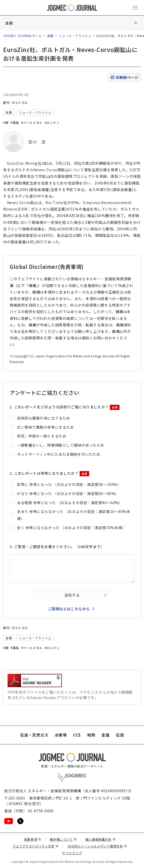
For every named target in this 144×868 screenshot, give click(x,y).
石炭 (120, 735)
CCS (77, 735)
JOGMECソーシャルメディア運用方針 (97, 846)
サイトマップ (72, 853)
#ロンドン (52, 122)
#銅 (6, 122)
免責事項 (33, 839)
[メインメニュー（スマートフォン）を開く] (135, 8)
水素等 (61, 735)
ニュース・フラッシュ (75, 36)
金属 (9, 23)
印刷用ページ (124, 77)
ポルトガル (20, 102)
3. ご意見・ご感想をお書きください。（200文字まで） (57, 547)
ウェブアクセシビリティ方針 (36, 846)
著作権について (63, 839)
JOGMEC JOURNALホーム (23, 36)
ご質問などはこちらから (69, 609)
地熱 (91, 735)
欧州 (6, 102)
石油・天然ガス (34, 735)
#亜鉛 (15, 122)
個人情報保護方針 (100, 839)
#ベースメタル (32, 122)
